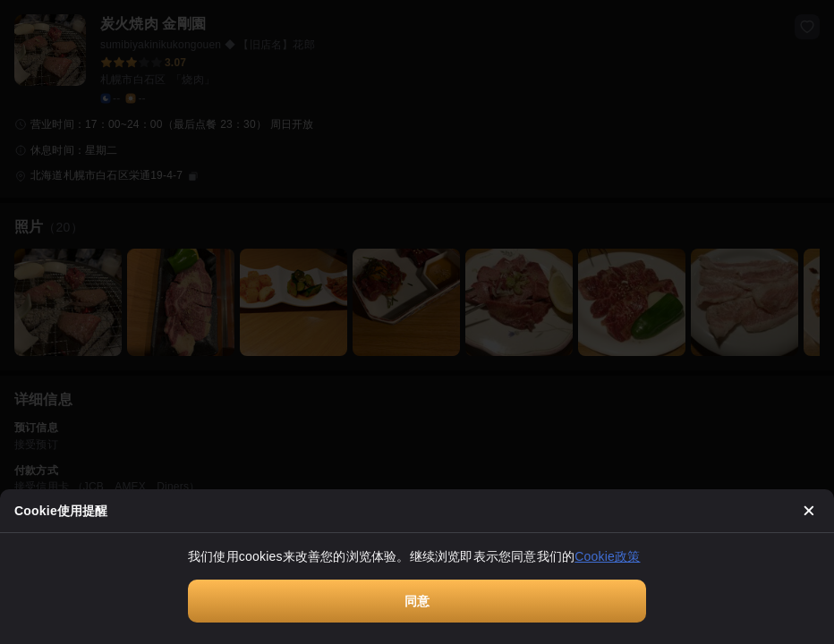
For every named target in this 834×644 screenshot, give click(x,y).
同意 (417, 601)
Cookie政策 (607, 556)
